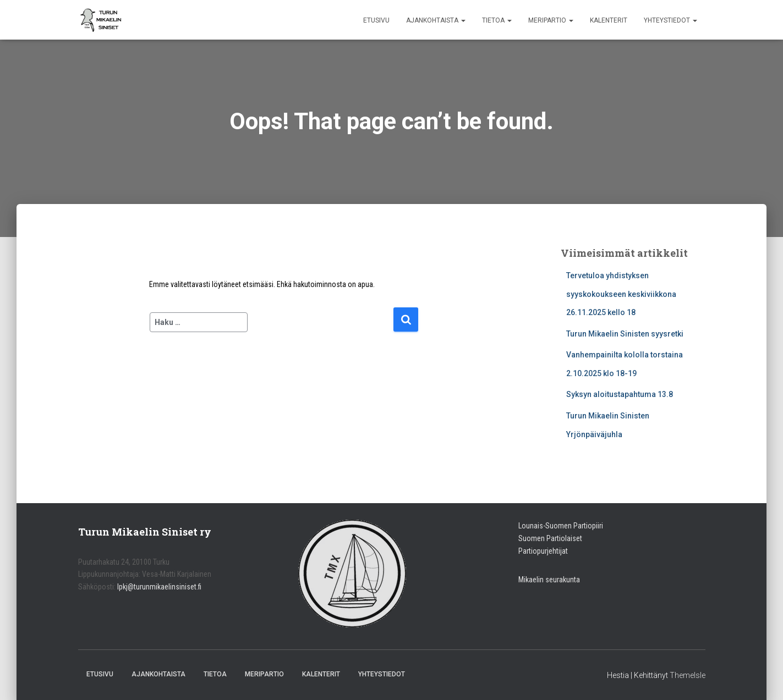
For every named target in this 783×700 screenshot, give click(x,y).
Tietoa (497, 20)
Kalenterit (609, 20)
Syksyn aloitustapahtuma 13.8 (620, 394)
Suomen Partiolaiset (550, 538)
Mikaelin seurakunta (549, 580)
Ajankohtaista (436, 20)
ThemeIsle (688, 675)
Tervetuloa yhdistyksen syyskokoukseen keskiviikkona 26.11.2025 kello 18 (621, 294)
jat (564, 551)
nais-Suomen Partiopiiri (566, 526)
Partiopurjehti (539, 551)
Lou (524, 526)
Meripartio (551, 20)
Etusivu (376, 20)
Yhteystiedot (670, 20)
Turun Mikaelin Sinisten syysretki (625, 334)
